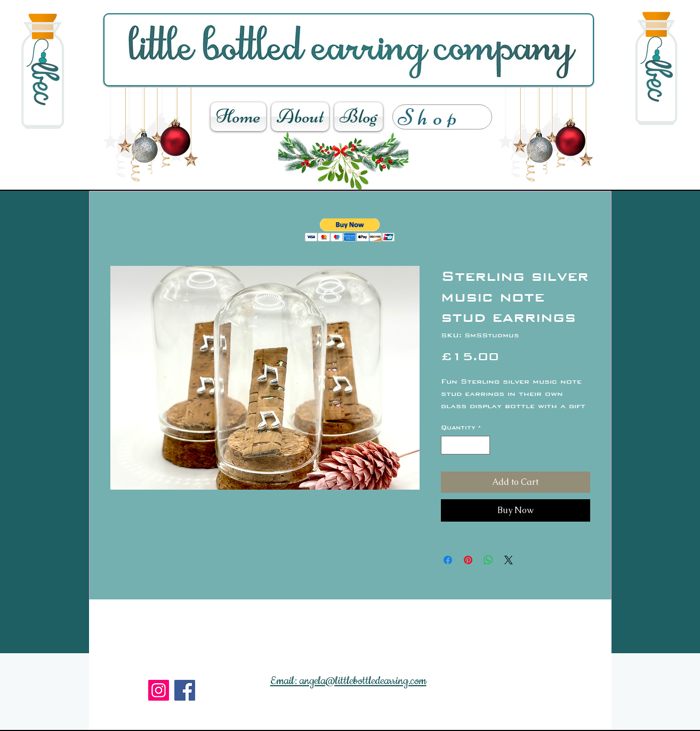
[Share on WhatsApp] (488, 560)
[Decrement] (449, 445)
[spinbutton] (465, 445)
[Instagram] (159, 690)
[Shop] (442, 117)
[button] (350, 230)
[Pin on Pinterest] (468, 560)
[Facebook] (185, 690)
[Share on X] (509, 560)
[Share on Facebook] (448, 560)
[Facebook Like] (240, 720)
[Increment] (482, 445)
